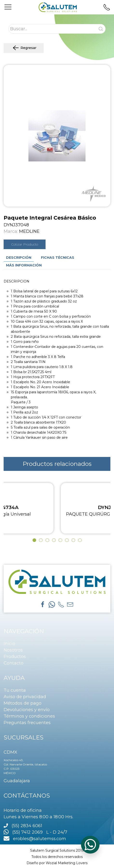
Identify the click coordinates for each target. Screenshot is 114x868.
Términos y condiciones (29, 716)
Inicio (9, 644)
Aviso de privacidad (25, 697)
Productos (15, 657)
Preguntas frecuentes (27, 723)
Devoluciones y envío (27, 710)
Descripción (19, 258)
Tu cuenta (15, 690)
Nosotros (13, 650)
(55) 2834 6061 (27, 826)
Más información (24, 265)
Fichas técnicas (58, 258)
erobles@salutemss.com (35, 839)
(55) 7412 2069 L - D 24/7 (35, 832)
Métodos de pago (23, 703)
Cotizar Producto (25, 244)
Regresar (24, 48)
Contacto (13, 663)
